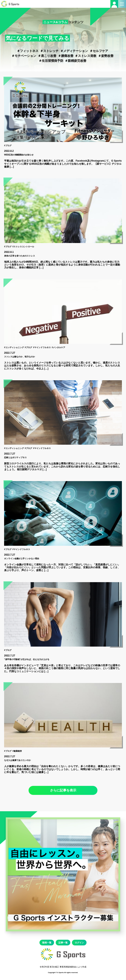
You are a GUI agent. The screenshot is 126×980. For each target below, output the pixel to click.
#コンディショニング (14, 347)
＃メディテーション (74, 51)
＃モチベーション (24, 56)
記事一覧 (63, 943)
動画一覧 (47, 943)
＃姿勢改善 (106, 56)
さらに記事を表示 (63, 790)
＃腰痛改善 (66, 56)
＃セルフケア (99, 51)
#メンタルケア (59, 347)
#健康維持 (17, 751)
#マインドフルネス (42, 347)
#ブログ (8, 146)
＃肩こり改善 (47, 56)
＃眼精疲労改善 (76, 61)
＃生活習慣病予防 (51, 61)
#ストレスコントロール (23, 247)
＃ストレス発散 (86, 56)
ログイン (79, 943)
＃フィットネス (28, 51)
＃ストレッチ (49, 51)
